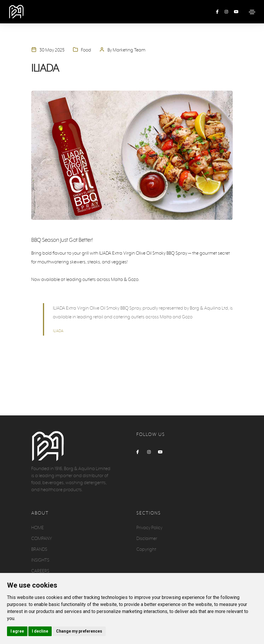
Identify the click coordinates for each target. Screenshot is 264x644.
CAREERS (40, 571)
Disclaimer (147, 538)
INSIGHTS (40, 560)
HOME (38, 528)
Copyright (146, 549)
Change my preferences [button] (79, 631)
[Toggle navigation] (252, 12)
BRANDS (39, 549)
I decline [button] (40, 631)
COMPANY (42, 538)
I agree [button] (17, 631)
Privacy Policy (149, 528)
